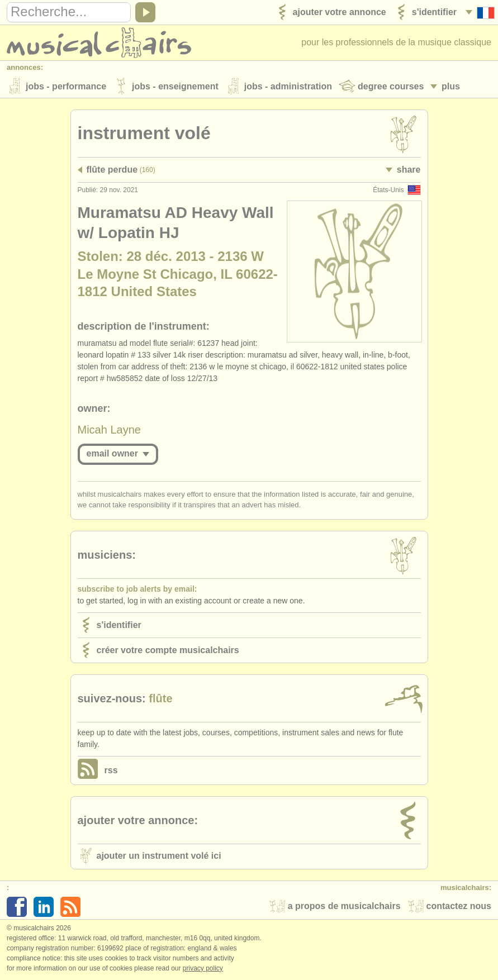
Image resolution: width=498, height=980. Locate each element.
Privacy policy (203, 968)
